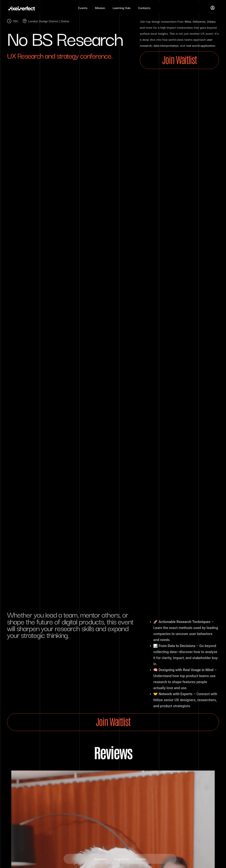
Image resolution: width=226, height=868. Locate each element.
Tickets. (142, 859)
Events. (83, 8)
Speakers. (100, 859)
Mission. (100, 8)
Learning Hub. (122, 8)
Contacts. (144, 8)
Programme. (122, 859)
